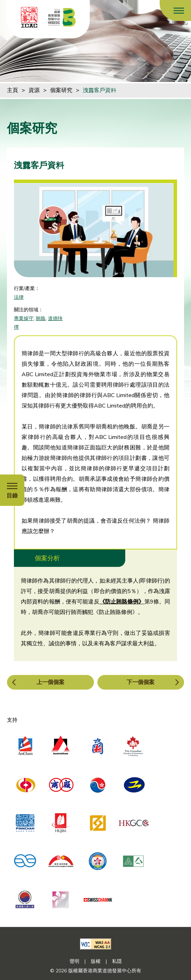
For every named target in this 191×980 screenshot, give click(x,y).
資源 (34, 90)
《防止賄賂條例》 (122, 602)
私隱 (117, 961)
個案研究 (61, 90)
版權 (96, 961)
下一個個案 (141, 682)
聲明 (74, 961)
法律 (19, 297)
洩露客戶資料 (100, 90)
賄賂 (41, 318)
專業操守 (24, 318)
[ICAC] (29, 17)
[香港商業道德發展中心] (62, 17)
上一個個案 (50, 682)
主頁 (13, 90)
